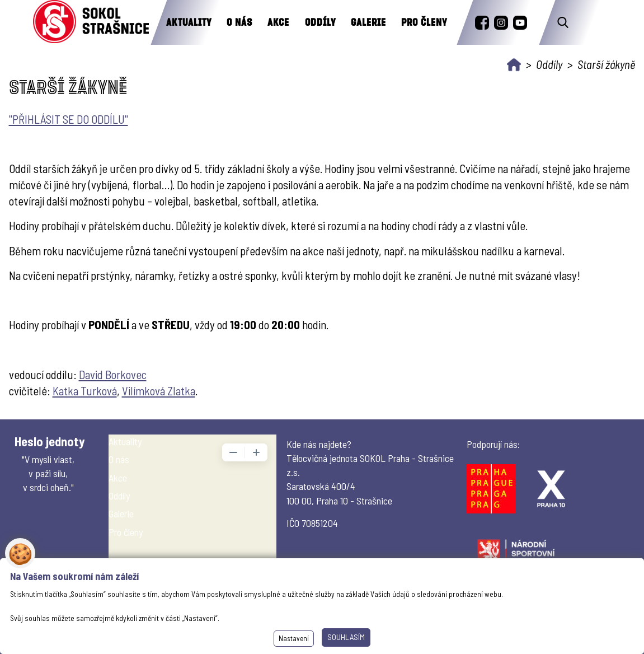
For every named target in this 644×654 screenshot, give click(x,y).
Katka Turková (85, 391)
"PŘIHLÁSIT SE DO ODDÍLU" (69, 119)
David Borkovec (113, 374)
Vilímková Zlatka (159, 391)
